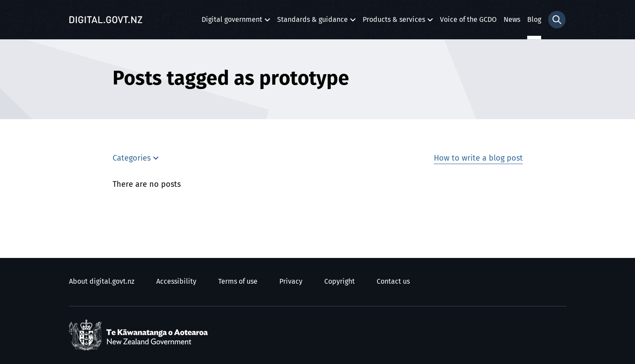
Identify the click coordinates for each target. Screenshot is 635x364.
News (512, 20)
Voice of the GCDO (468, 20)
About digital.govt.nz (102, 282)
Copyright (340, 282)
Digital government (232, 22)
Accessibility (176, 282)
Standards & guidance (312, 22)
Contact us (393, 282)
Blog (534, 20)
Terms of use (238, 282)
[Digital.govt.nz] (106, 20)
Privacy (291, 282)
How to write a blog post (478, 158)
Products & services (394, 22)
